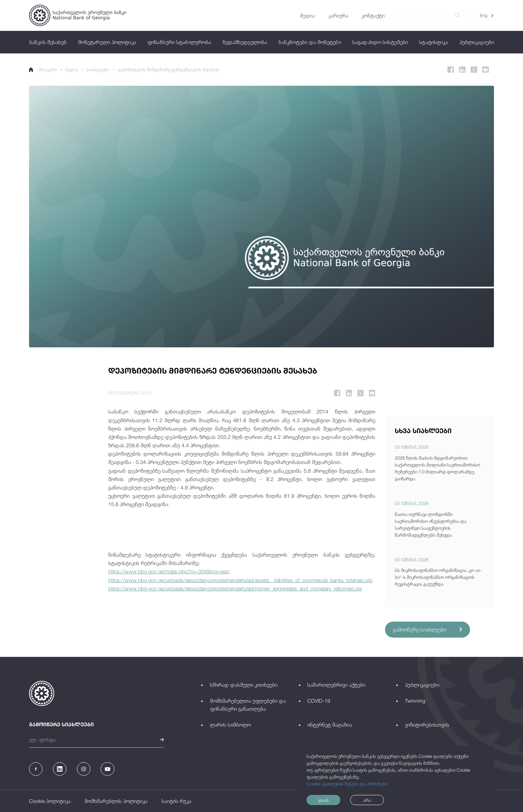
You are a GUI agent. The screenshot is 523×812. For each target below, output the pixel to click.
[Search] (428, 16)
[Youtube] (107, 769)
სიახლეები (98, 70)
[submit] (457, 15)
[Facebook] (451, 70)
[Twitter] (474, 70)
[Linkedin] (462, 70)
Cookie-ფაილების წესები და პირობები (347, 784)
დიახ (323, 800)
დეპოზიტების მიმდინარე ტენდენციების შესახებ (169, 70)
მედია (72, 70)
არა (367, 800)
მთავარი (43, 70)
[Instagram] (84, 769)
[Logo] (78, 15)
